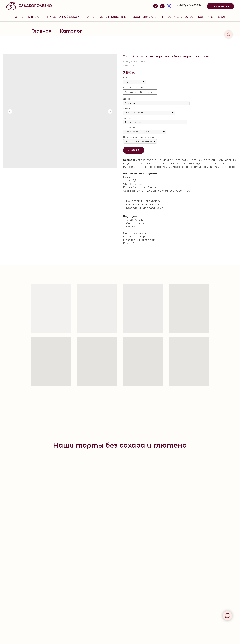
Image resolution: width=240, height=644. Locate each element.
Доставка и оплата (148, 17)
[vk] (162, 6)
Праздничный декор (63, 17)
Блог (222, 17)
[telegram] (156, 6)
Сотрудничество (180, 17)
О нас (19, 17)
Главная (41, 31)
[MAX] (169, 6)
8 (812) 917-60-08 (189, 5)
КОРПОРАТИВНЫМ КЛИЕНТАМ (106, 17)
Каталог (35, 17)
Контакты (206, 17)
